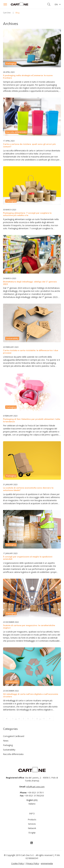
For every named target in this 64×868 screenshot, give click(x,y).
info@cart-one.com (35, 787)
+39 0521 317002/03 (34, 796)
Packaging (8, 745)
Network (32, 828)
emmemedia (47, 863)
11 (44, 719)
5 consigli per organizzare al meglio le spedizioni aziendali (28, 558)
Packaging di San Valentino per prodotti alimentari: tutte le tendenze (32, 420)
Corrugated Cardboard (14, 736)
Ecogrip (32, 833)
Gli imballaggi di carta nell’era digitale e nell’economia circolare (31, 695)
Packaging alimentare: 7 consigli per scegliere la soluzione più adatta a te (27, 214)
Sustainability (9, 750)
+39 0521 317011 (36, 793)
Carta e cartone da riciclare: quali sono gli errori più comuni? (29, 145)
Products (32, 820)
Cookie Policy (18, 863)
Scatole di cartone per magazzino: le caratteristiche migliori (29, 627)
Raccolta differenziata (13, 754)
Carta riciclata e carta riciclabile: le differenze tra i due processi (31, 352)
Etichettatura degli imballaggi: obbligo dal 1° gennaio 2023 (30, 283)
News (6, 741)
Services (32, 824)
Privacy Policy (33, 863)
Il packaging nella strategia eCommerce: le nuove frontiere (28, 77)
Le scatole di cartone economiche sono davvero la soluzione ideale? (28, 489)
